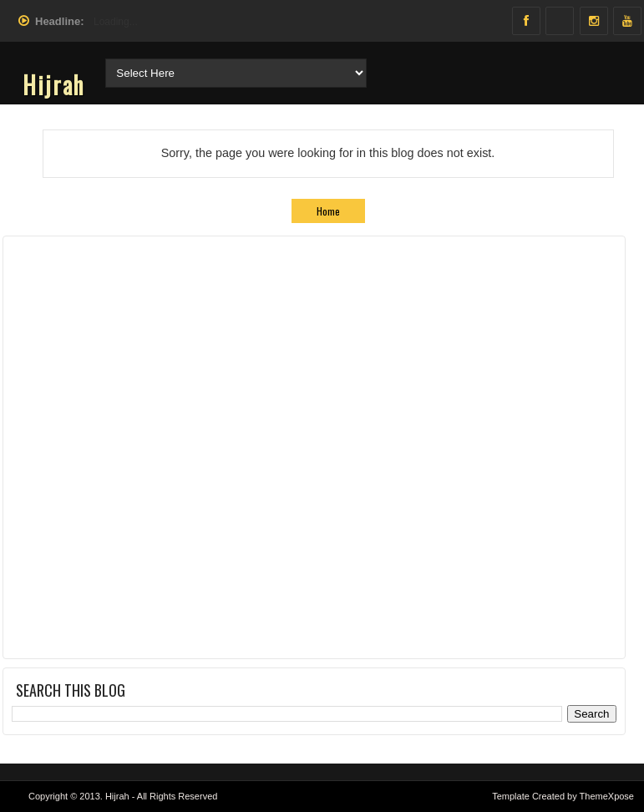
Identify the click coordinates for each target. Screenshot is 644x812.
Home (328, 211)
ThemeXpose (607, 796)
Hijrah (53, 85)
